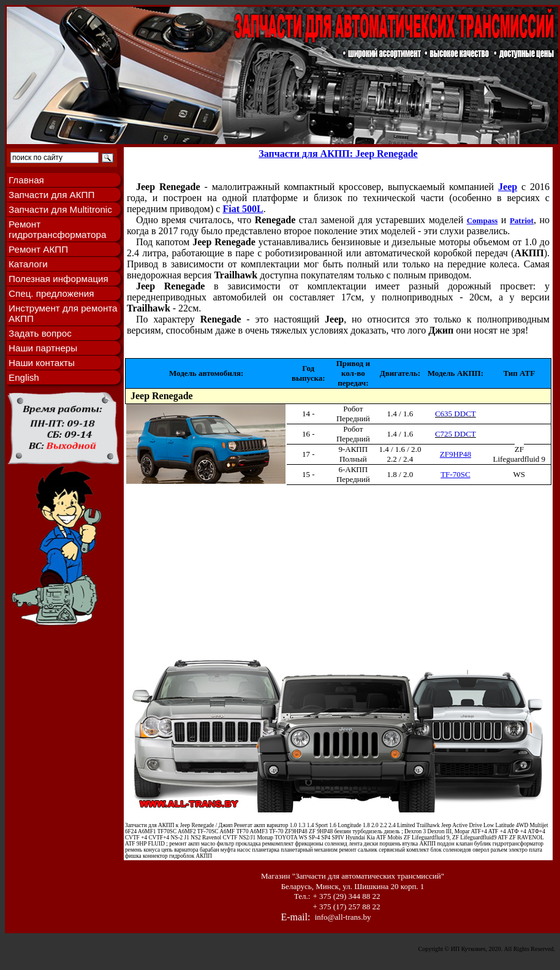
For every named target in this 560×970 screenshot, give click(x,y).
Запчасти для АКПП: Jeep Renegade (338, 154)
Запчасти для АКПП (51, 195)
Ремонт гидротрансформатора (57, 229)
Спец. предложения (51, 293)
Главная (26, 180)
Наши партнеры (43, 348)
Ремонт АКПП (38, 249)
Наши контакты (42, 363)
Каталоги (28, 264)
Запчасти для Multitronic (60, 209)
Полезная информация (59, 279)
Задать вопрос (40, 333)
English (24, 377)
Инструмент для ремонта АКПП (63, 313)
